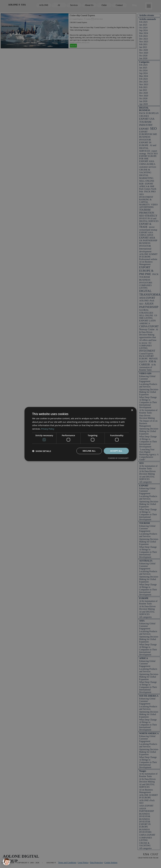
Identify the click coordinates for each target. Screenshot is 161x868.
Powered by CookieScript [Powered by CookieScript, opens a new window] (118, 458)
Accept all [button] (116, 451)
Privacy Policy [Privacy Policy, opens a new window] (48, 429)
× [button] (132, 410)
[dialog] (81, 434)
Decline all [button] (89, 451)
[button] (42, 451)
